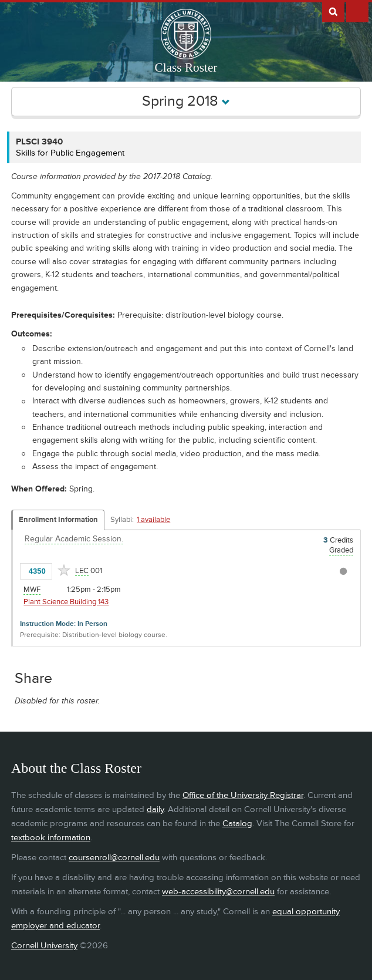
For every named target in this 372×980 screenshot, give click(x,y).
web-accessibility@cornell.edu (218, 892)
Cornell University (44, 946)
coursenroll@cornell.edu (114, 858)
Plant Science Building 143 (66, 602)
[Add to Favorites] (64, 570)
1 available (153, 520)
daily (155, 809)
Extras (357, 11)
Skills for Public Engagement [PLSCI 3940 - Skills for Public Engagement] (70, 153)
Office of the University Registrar (243, 795)
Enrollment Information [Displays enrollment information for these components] (58, 520)
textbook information (51, 838)
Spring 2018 (186, 101)
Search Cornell (333, 11)
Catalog (237, 824)
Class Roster (186, 68)
